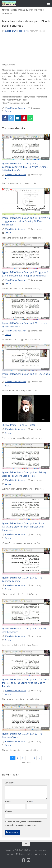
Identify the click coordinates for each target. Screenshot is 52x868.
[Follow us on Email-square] (29, 860)
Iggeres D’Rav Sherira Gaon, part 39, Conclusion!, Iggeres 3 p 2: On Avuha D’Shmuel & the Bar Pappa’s (25, 167)
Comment (10, 783)
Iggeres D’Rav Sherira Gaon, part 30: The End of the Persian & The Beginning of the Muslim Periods (26, 683)
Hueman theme (40, 854)
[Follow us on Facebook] (24, 860)
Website (8, 811)
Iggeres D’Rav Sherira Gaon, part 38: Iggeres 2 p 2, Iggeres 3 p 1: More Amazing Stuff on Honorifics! (26, 221)
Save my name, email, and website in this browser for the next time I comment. (24, 823)
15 (34, 758)
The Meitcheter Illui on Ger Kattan (19, 425)
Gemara (8, 111)
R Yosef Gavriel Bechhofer (17, 31)
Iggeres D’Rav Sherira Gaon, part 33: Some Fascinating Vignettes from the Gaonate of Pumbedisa (23, 527)
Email (30, 802)
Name (8, 802)
